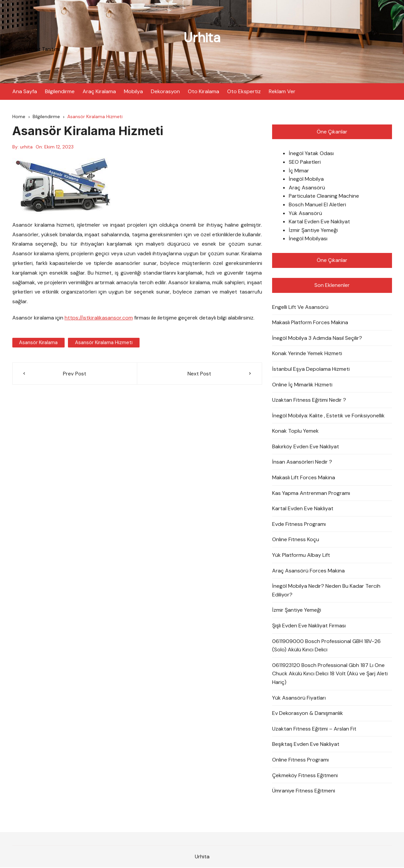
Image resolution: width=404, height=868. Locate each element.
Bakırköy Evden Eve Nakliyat (306, 447)
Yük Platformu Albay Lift (301, 556)
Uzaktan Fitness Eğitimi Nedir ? (309, 401)
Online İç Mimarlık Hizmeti (302, 385)
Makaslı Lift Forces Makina (304, 478)
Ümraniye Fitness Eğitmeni (304, 791)
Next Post (200, 374)
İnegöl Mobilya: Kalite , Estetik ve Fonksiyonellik (328, 416)
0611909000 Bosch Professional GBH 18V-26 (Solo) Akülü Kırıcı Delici (326, 646)
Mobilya (133, 91)
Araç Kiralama (99, 91)
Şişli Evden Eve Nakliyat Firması (309, 626)
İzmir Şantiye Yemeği (313, 230)
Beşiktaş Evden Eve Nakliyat (306, 745)
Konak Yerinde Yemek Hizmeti (307, 354)
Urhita (202, 37)
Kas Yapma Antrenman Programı (311, 493)
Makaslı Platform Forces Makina (310, 323)
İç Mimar (299, 171)
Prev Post (75, 374)
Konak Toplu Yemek (295, 432)
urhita (26, 147)
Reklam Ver (282, 91)
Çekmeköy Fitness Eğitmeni (305, 776)
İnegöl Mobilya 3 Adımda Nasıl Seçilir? (317, 338)
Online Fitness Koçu (296, 540)
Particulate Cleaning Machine (324, 197)
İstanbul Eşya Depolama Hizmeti (311, 369)
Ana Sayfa (25, 91)
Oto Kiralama (203, 91)
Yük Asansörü (305, 214)
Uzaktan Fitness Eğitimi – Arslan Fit (314, 729)
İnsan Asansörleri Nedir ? (302, 462)
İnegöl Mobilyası (308, 239)
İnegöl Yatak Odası (311, 154)
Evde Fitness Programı (299, 524)
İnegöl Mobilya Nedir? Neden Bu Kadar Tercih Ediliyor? (326, 591)
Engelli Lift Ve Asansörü (300, 307)
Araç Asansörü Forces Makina (308, 571)
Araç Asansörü (307, 188)
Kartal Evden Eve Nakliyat (319, 222)
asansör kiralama (38, 343)
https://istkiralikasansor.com (99, 318)
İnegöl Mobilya (306, 180)
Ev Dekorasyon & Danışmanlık (308, 714)
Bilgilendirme (60, 91)
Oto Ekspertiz (244, 91)
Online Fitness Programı (300, 760)
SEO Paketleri (305, 163)
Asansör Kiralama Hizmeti (103, 343)
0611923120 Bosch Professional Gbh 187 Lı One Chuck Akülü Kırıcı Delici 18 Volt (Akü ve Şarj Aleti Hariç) (330, 674)
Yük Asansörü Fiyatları (299, 698)
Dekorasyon (165, 91)
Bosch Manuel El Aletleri (317, 205)
